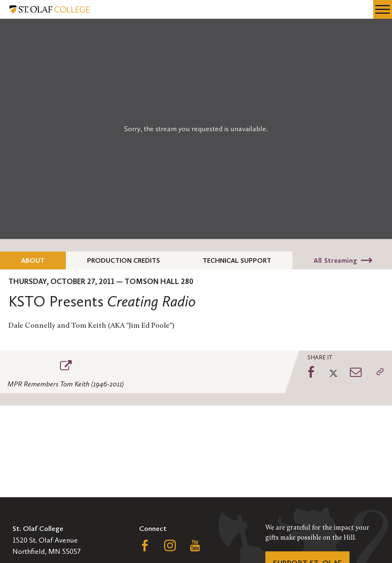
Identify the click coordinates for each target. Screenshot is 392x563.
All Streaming (335, 260)
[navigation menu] (383, 9)
